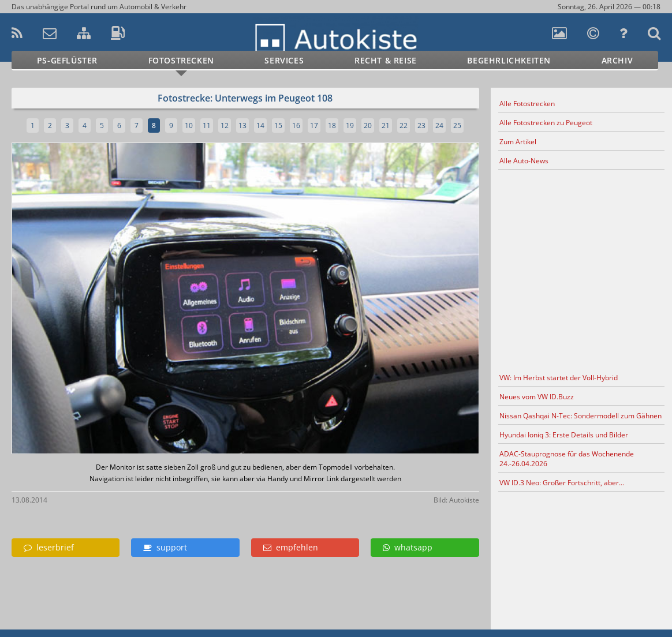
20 (368, 125)
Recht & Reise (386, 60)
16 (296, 125)
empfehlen (291, 547)
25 (457, 125)
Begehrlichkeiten (509, 60)
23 (421, 125)
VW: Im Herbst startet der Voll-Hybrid (559, 378)
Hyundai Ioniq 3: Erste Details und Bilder (564, 435)
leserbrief (49, 547)
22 (404, 125)
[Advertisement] (581, 269)
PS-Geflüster (67, 60)
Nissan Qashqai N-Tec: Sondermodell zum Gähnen (580, 416)
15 (278, 125)
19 (350, 125)
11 (207, 125)
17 (314, 125)
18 (332, 125)
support (165, 547)
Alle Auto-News (524, 161)
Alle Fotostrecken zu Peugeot (546, 123)
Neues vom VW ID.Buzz (537, 397)
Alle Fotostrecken (527, 104)
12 (225, 125)
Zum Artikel (518, 142)
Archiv (617, 60)
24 (439, 125)
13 (242, 125)
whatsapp (408, 547)
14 (260, 125)
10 (189, 125)
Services (284, 60)
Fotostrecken (181, 60)
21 (386, 125)
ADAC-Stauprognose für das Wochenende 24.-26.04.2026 (567, 459)
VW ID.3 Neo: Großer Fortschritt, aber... (562, 483)
